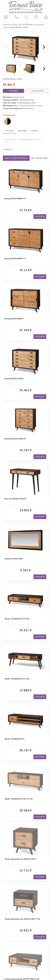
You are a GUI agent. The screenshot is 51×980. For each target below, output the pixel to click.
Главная (6, 25)
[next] (44, 47)
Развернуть (8, 149)
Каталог (14, 25)
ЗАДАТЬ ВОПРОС (38, 91)
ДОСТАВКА (23, 131)
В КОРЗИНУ (13, 91)
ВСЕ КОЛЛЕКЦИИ (26, 25)
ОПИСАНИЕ (9, 131)
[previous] (7, 47)
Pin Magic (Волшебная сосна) (30, 106)
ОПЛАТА (35, 131)
